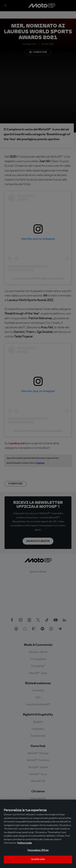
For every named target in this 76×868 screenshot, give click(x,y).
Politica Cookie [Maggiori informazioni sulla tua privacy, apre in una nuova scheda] (25, 843)
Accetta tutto (38, 859)
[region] (38, 834)
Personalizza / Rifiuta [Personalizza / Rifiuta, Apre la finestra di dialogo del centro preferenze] (38, 850)
